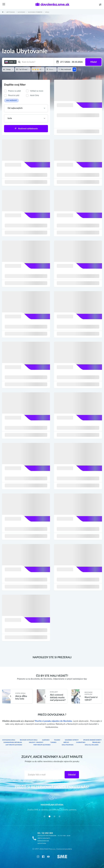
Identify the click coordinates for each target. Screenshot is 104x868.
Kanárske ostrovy (72, 740)
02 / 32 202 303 (45, 833)
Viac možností (11, 100)
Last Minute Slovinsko (14, 745)
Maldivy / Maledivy (36, 742)
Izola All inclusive (92, 745)
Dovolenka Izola (9, 740)
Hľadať (94, 62)
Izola (47, 12)
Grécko (66, 742)
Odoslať (72, 775)
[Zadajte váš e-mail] (45, 775)
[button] (44, 816)
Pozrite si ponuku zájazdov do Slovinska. (54, 721)
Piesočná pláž (14, 95)
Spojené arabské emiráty (92, 740)
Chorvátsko (81, 742)
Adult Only (35, 95)
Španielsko (96, 742)
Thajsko (57, 740)
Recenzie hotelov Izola (29, 740)
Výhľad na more (37, 91)
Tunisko (53, 742)
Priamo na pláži (14, 91)
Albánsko (46, 740)
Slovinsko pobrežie (35, 12)
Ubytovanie (10, 12)
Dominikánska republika (13, 742)
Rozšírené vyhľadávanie (26, 128)
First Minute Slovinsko (42, 745)
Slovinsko (21, 12)
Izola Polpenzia (68, 745)
